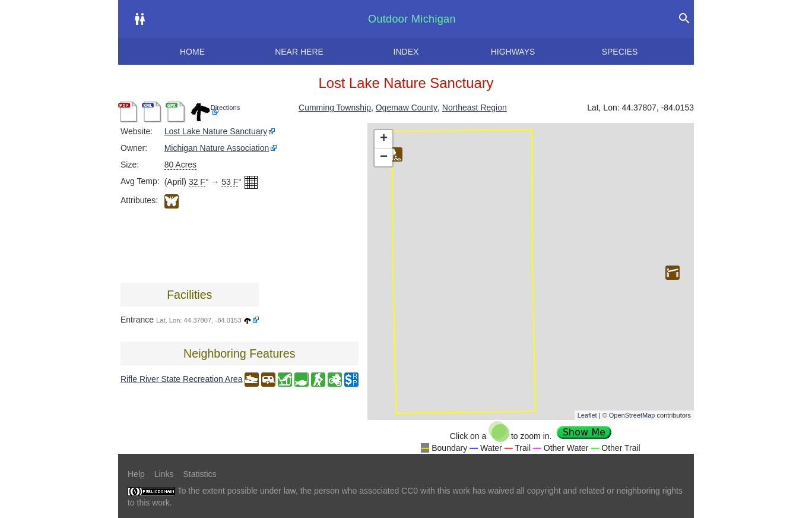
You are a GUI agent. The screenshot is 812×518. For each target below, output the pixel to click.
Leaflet (587, 415)
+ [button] (384, 139)
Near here (299, 52)
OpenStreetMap (632, 415)
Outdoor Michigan (412, 19)
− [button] (384, 157)
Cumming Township (335, 108)
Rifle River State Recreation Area (181, 379)
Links (164, 474)
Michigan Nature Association (217, 148)
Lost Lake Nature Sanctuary (216, 131)
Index (406, 52)
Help (136, 474)
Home (192, 52)
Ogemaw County (407, 108)
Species (620, 52)
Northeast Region (475, 108)
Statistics (199, 474)
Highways (513, 52)
